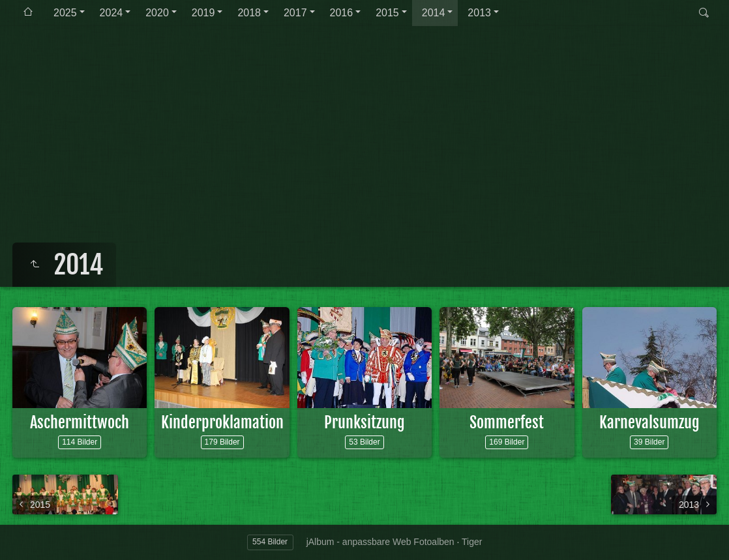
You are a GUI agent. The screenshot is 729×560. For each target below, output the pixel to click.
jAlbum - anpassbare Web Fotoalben (380, 542)
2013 (479, 13)
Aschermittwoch (80, 422)
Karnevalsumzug (649, 422)
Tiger (472, 542)
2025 (65, 13)
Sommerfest (507, 422)
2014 (434, 13)
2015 (387, 13)
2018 (249, 13)
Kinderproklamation (222, 422)
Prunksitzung (364, 422)
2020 (157, 13)
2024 (112, 13)
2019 (203, 13)
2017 (295, 13)
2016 (342, 13)
